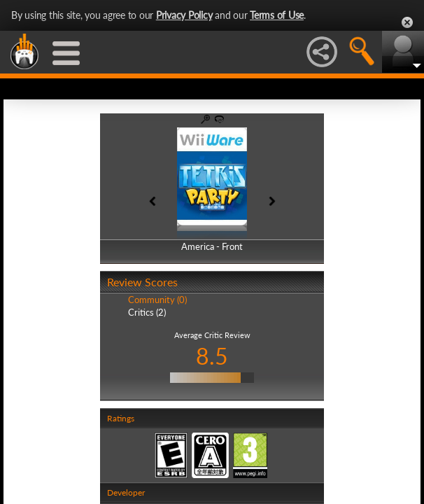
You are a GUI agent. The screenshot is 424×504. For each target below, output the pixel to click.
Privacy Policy (184, 15)
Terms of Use (277, 15)
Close (407, 22)
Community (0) (157, 300)
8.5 (212, 356)
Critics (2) (147, 312)
